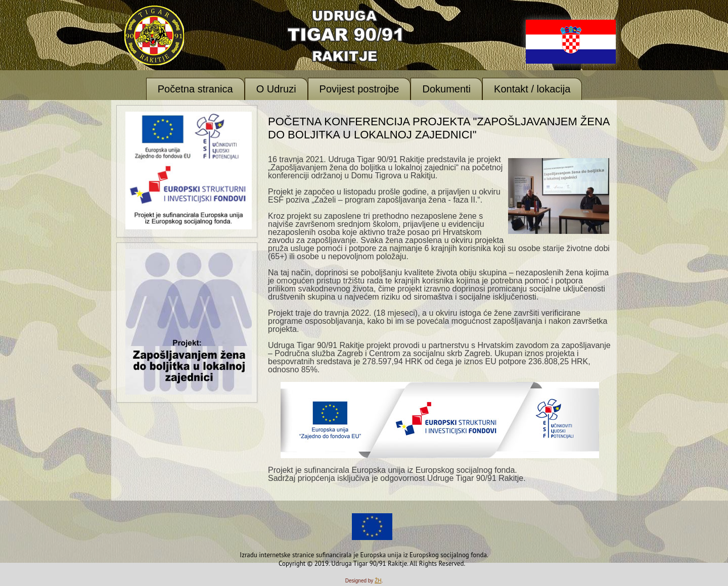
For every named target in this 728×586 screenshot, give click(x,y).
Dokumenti (446, 89)
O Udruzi (276, 89)
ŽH (378, 581)
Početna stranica (195, 89)
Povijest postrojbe (359, 89)
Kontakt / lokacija (532, 89)
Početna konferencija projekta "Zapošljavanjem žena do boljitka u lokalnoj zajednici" (439, 128)
